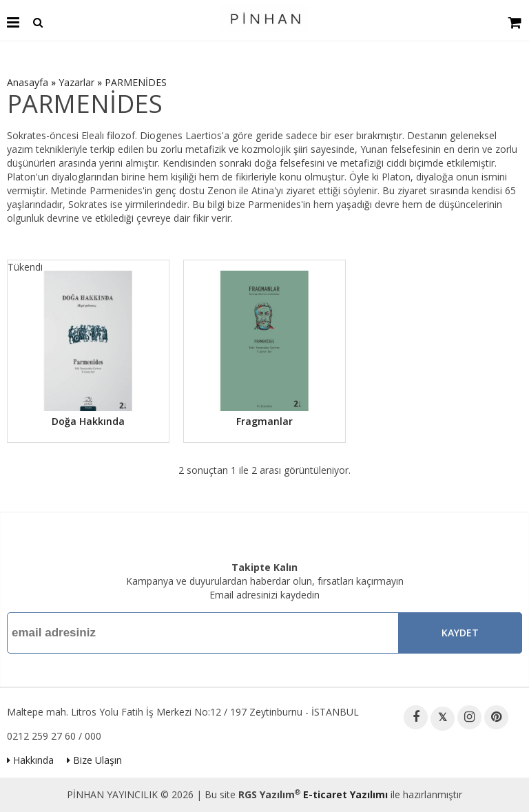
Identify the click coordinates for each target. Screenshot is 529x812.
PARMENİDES (136, 82)
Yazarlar (76, 82)
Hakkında (30, 760)
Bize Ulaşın (94, 760)
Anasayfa (28, 82)
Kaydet (460, 633)
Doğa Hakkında (88, 421)
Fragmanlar (264, 421)
